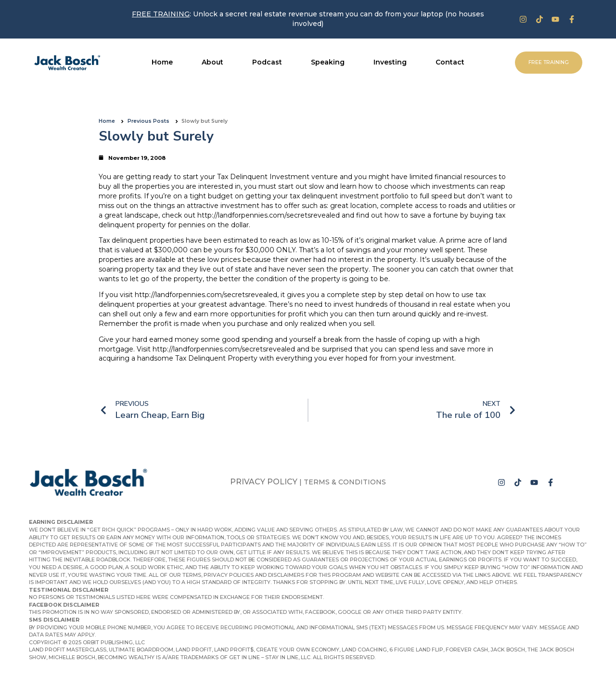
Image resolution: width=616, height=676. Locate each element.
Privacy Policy (264, 482)
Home (107, 121)
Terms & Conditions (345, 482)
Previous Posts (148, 121)
